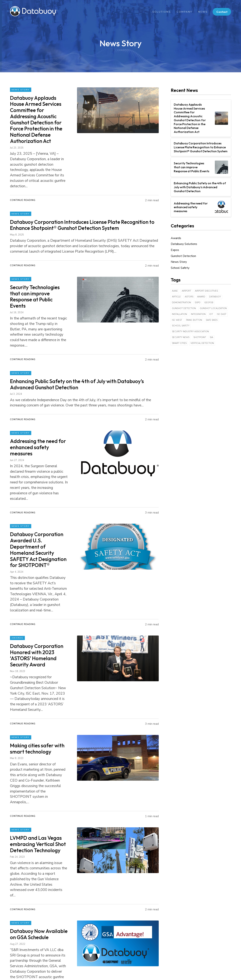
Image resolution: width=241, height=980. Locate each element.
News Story (21, 90)
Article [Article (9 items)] (176, 297)
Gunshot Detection (183, 256)
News (201, 12)
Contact (221, 12)
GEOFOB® (69, 918)
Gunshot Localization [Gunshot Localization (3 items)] (213, 308)
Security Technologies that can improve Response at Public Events (191, 167)
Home (14, 912)
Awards (18, 541)
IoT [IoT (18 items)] (211, 314)
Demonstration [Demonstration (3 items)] (181, 303)
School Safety (180, 268)
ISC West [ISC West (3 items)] (177, 320)
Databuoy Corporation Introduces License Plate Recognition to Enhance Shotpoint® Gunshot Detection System (201, 147)
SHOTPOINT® (72, 912)
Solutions (160, 12)
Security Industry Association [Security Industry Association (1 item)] (190, 332)
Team (36, 918)
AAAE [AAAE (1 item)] (175, 291)
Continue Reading (23, 167)
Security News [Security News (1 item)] (181, 337)
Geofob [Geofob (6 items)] (209, 303)
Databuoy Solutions (184, 244)
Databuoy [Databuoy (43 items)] (215, 297)
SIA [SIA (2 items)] (211, 337)
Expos (175, 250)
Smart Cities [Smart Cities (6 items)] (179, 343)
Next (33, 844)
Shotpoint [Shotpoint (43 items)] (200, 337)
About (37, 912)
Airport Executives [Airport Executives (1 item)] (206, 291)
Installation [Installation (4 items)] (179, 314)
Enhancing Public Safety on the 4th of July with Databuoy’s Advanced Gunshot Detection (200, 187)
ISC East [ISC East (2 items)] (222, 314)
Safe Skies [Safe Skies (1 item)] (212, 320)
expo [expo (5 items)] (198, 303)
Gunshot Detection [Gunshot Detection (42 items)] (184, 308)
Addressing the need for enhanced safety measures (191, 207)
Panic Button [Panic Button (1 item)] (194, 320)
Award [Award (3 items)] (201, 297)
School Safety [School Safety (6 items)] (181, 326)
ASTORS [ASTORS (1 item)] (189, 297)
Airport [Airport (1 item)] (186, 291)
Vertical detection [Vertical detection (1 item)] (202, 343)
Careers (37, 931)
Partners (38, 925)
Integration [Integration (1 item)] (198, 314)
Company (183, 12)
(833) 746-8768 (111, 951)
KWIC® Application (75, 925)
